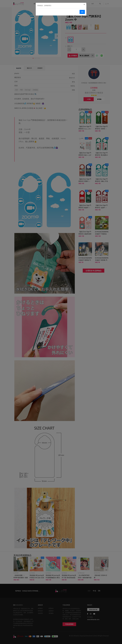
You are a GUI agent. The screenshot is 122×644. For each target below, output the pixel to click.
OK (82, 12)
